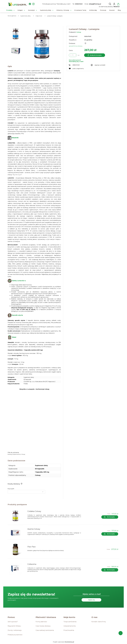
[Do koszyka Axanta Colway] (110, 534)
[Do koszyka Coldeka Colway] (110, 517)
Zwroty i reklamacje (15, 630)
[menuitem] (9, 10)
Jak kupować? (13, 622)
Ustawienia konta (70, 626)
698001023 (79, 4)
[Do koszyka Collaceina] (110, 570)
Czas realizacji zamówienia (45, 630)
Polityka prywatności (15, 635)
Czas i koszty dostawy (43, 626)
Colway (79, 32)
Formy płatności (41, 622)
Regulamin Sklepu (14, 626)
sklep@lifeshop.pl (95, 4)
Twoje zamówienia (70, 622)
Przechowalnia (69, 630)
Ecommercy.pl (69, 642)
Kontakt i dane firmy (99, 622)
